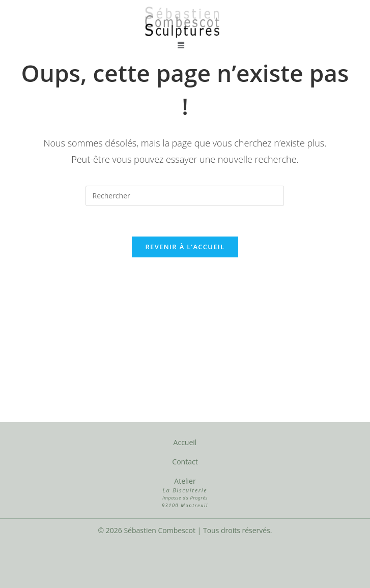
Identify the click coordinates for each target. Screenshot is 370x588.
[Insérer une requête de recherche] (185, 196)
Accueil (185, 442)
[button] (181, 45)
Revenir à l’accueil (185, 247)
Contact (185, 462)
